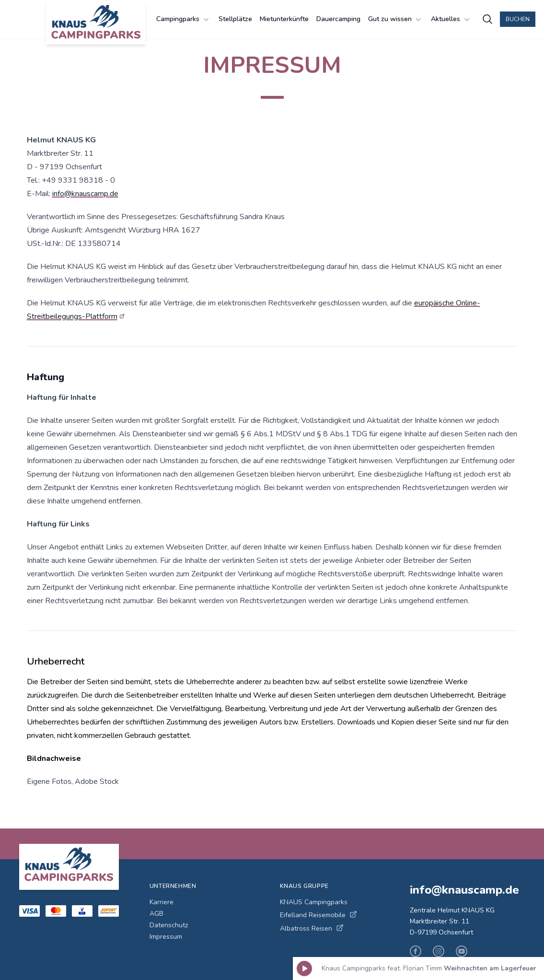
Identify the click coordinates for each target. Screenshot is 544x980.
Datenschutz (169, 925)
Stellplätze (235, 19)
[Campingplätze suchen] (487, 19)
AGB (156, 914)
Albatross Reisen (312, 928)
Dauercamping (338, 19)
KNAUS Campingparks (314, 902)
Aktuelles (451, 19)
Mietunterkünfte (284, 19)
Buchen (518, 19)
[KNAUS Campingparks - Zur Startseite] (96, 23)
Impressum (166, 937)
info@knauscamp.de (85, 194)
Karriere (162, 902)
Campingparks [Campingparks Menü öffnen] (184, 19)
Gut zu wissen (396, 19)
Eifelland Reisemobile (318, 915)
